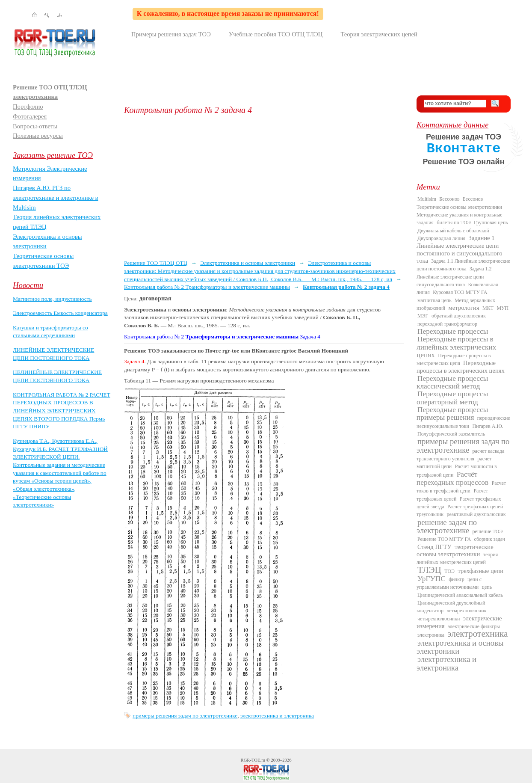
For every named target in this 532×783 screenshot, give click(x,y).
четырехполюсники (439, 619)
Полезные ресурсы (38, 136)
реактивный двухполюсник (476, 514)
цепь (487, 587)
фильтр (457, 579)
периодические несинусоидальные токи (463, 422)
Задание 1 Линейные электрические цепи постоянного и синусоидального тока (460, 249)
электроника (431, 635)
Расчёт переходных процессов (452, 478)
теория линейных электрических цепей (457, 558)
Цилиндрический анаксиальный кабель (460, 595)
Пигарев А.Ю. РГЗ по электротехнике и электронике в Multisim (56, 197)
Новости (28, 285)
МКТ (488, 308)
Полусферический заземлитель (451, 434)
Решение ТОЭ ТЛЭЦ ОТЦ (156, 263)
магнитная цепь (434, 300)
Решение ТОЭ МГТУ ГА (444, 539)
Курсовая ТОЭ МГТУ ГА (460, 292)
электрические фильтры (474, 626)
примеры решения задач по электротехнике (185, 716)
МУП (502, 308)
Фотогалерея (30, 116)
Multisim (427, 199)
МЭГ (423, 316)
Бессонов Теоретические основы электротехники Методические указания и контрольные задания (460, 211)
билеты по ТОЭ (454, 222)
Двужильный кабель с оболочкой (453, 231)
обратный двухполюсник (459, 316)
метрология (464, 308)
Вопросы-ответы (35, 126)
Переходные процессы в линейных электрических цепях (456, 347)
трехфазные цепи (480, 571)
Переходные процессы (453, 331)
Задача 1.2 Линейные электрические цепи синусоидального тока (454, 277)
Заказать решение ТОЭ (53, 155)
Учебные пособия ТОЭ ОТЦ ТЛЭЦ (276, 34)
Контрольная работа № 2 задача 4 (346, 287)
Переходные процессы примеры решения (452, 414)
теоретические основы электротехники (455, 550)
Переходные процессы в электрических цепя (454, 359)
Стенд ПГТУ (434, 547)
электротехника (477, 634)
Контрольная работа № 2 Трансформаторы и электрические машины (207, 287)
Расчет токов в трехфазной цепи (461, 487)
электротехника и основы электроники (460, 647)
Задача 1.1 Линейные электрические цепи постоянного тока (463, 265)
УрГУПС (432, 579)
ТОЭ (449, 571)
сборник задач (489, 539)
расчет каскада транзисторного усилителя (460, 455)
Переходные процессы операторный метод (452, 398)
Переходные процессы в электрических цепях (461, 367)
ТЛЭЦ (429, 570)
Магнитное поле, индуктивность (52, 299)
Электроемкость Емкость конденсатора (60, 313)
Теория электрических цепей (379, 34)
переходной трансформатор (447, 324)
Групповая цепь (491, 222)
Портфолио (28, 107)
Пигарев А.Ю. (488, 426)
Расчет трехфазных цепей (452, 495)
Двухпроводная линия (441, 238)
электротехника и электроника (277, 716)
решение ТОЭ (488, 531)
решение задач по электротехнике (447, 526)
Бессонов (449, 199)
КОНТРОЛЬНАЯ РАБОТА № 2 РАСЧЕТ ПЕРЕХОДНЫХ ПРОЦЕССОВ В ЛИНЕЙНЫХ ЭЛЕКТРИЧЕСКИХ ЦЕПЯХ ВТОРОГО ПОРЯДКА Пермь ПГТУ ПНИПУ (62, 411)
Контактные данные (452, 125)
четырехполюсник (466, 611)
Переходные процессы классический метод (452, 382)
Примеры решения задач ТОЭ (171, 34)
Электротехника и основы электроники (248, 263)
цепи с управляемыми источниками (449, 583)
